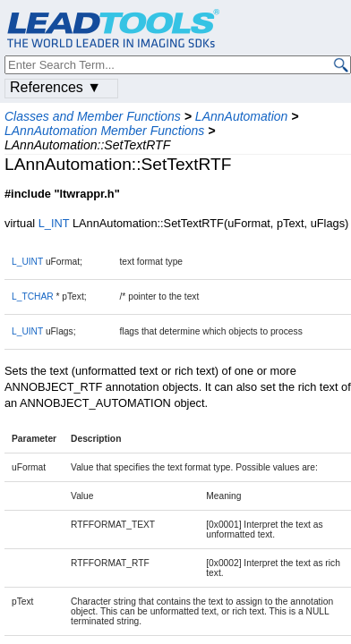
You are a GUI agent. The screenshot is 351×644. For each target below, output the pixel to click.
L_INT (54, 223)
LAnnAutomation (242, 116)
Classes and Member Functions (93, 116)
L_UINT (27, 262)
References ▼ (56, 87)
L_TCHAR (33, 297)
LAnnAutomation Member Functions (104, 131)
